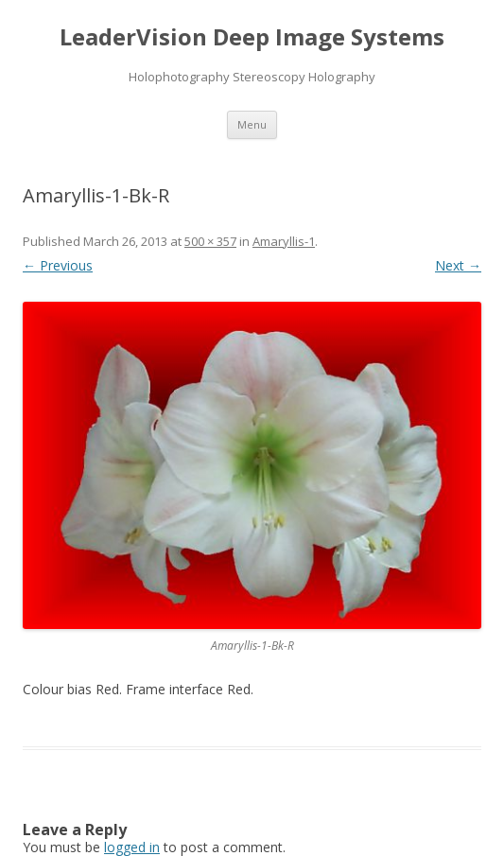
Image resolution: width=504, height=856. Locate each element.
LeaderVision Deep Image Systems (252, 37)
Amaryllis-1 (284, 241)
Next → (458, 265)
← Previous (58, 265)
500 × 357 (210, 241)
